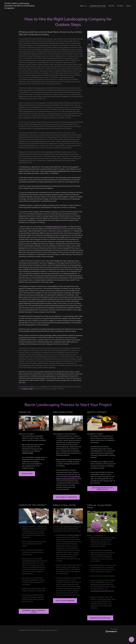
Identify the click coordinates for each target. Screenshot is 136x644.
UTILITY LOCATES (74, 535)
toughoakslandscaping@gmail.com (102, 591)
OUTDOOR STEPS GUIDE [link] (98, 6)
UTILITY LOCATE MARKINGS (65, 601)
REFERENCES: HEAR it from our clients (34, 611)
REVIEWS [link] (120, 6)
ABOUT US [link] (83, 6)
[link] (19, 8)
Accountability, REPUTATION (66, 497)
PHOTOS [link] (111, 6)
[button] (129, 6)
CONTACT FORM (27, 474)
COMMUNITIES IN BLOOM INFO (100, 618)
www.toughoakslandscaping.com (101, 86)
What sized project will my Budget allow (102, 489)
